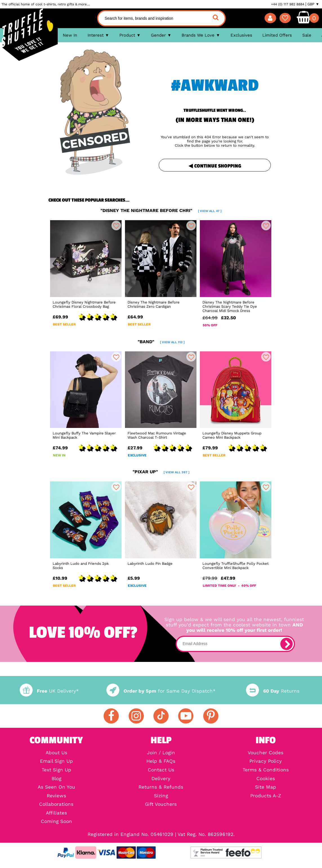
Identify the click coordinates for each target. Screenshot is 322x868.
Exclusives (241, 35)
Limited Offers (277, 35)
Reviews (56, 796)
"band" (161, 342)
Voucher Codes (266, 753)
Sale (307, 35)
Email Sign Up (56, 761)
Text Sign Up (56, 770)
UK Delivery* (49, 691)
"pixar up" (161, 472)
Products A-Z (266, 796)
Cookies (266, 779)
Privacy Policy (266, 761)
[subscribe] (287, 644)
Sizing (161, 796)
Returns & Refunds (161, 787)
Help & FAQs (161, 761)
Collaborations (56, 805)
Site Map (266, 787)
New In (70, 35)
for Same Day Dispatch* (161, 691)
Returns (273, 691)
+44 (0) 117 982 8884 (288, 4)
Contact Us (161, 770)
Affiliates (56, 813)
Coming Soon (56, 822)
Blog (56, 779)
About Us (56, 753)
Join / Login (161, 753)
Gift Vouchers (161, 805)
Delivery (161, 779)
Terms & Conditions (266, 770)
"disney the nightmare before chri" (161, 210)
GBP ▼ (313, 4)
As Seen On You (56, 787)
